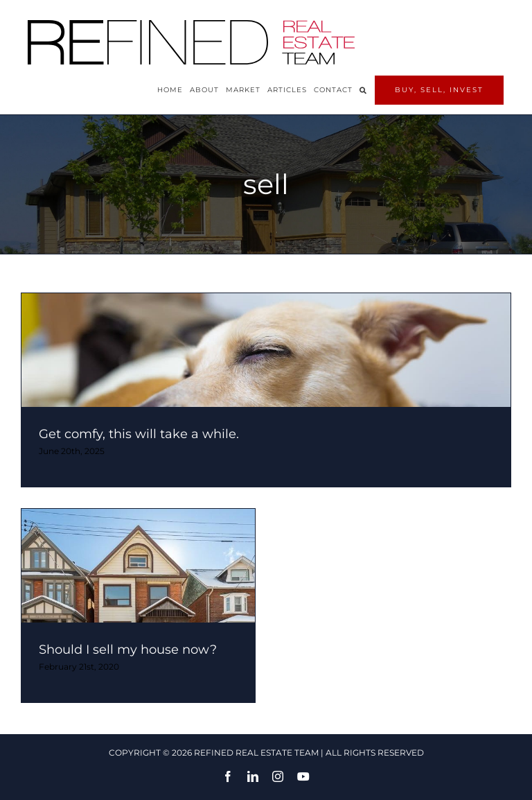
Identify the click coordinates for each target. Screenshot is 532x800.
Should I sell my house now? (128, 650)
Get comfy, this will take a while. (139, 434)
